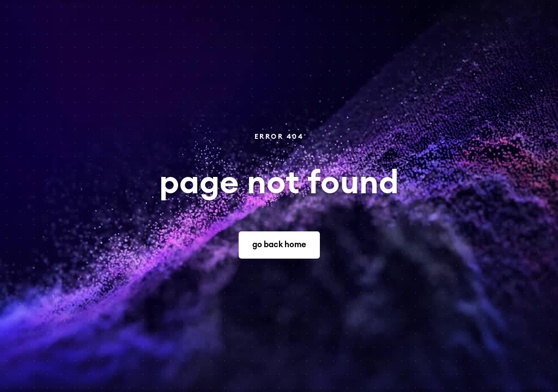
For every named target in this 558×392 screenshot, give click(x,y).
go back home (279, 245)
